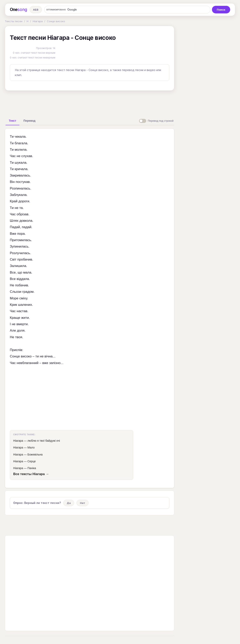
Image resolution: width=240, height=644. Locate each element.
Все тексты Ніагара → (31, 474)
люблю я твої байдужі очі (44, 441)
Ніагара (38, 21)
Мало (31, 447)
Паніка (32, 468)
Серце (32, 461)
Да (69, 503)
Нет (83, 503)
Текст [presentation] (13, 121)
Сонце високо (56, 21)
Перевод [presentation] (29, 121)
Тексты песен (14, 21)
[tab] (13, 121)
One (19, 10)
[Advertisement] (90, 103)
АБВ (36, 10)
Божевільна (35, 454)
